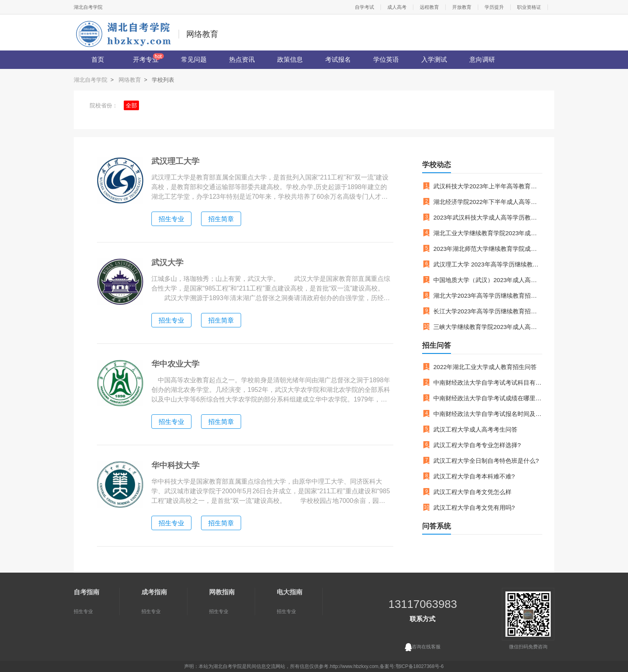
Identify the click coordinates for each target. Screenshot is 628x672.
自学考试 (364, 7)
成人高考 (397, 7)
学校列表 (163, 80)
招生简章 (221, 219)
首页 (98, 60)
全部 (131, 105)
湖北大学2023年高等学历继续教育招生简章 (488, 296)
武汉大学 (167, 262)
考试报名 (338, 60)
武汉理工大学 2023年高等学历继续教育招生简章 (488, 264)
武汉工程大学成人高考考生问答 (475, 429)
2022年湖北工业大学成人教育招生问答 (485, 367)
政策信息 (290, 60)
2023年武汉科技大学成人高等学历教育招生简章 (488, 217)
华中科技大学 (175, 465)
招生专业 (171, 219)
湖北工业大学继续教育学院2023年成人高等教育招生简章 (488, 233)
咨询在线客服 (423, 647)
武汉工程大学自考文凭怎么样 (472, 492)
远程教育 (429, 7)
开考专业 (146, 60)
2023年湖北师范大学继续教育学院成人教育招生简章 (488, 249)
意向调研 (482, 60)
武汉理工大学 (175, 161)
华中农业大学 (175, 364)
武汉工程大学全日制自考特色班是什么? (486, 461)
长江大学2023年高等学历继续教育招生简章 (488, 311)
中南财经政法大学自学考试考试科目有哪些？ (488, 382)
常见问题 (194, 60)
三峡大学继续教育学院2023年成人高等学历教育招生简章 (488, 327)
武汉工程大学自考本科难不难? (474, 476)
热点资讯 (242, 60)
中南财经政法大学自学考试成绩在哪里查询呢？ (488, 398)
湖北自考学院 (88, 7)
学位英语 (386, 60)
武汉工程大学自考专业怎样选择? (477, 445)
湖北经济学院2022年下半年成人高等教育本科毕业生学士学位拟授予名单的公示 (488, 202)
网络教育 (130, 80)
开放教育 (462, 7)
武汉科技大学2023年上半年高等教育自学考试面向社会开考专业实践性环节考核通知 (488, 186)
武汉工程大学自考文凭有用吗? (474, 508)
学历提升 (494, 7)
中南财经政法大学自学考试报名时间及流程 (488, 414)
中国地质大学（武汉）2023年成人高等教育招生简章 (488, 280)
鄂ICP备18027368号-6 (420, 666)
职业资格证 (529, 7)
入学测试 (434, 60)
